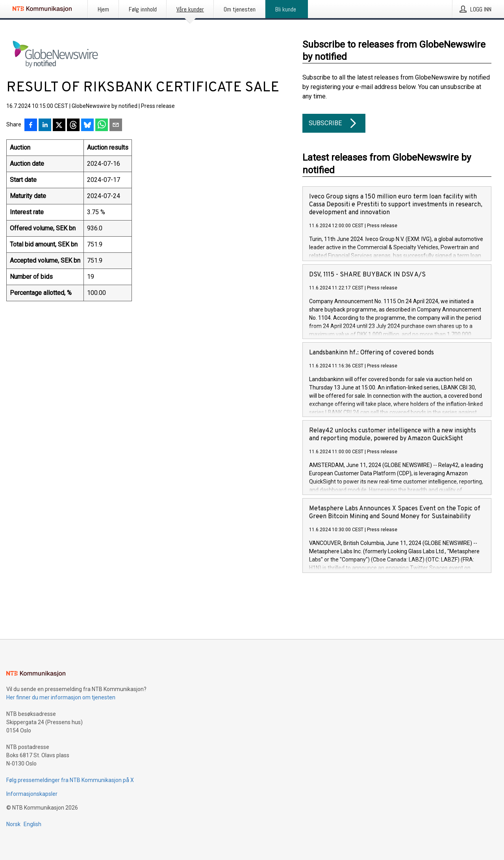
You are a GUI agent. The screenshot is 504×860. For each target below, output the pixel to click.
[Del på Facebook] (31, 126)
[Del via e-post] (116, 126)
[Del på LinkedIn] (45, 126)
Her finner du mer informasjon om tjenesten (61, 697)
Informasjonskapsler (32, 794)
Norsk (13, 824)
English (32, 824)
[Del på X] (59, 126)
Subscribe (334, 123)
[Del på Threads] (73, 126)
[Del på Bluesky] (87, 126)
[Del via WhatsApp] (102, 126)
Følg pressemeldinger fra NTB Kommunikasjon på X (70, 780)
